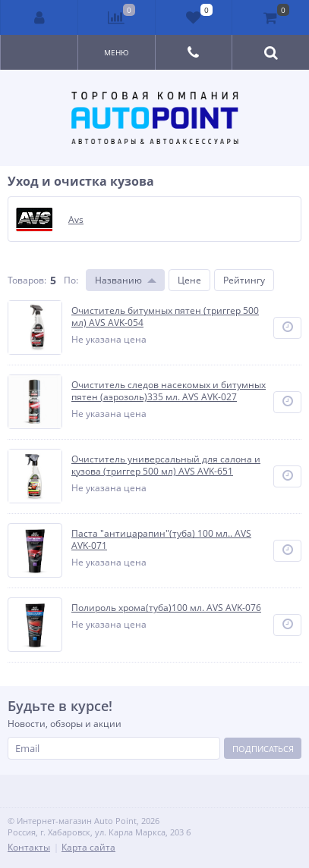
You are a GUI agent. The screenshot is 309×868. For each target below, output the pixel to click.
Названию (118, 280)
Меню (117, 52)
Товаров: (27, 280)
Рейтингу (244, 280)
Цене (189, 280)
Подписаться (263, 749)
